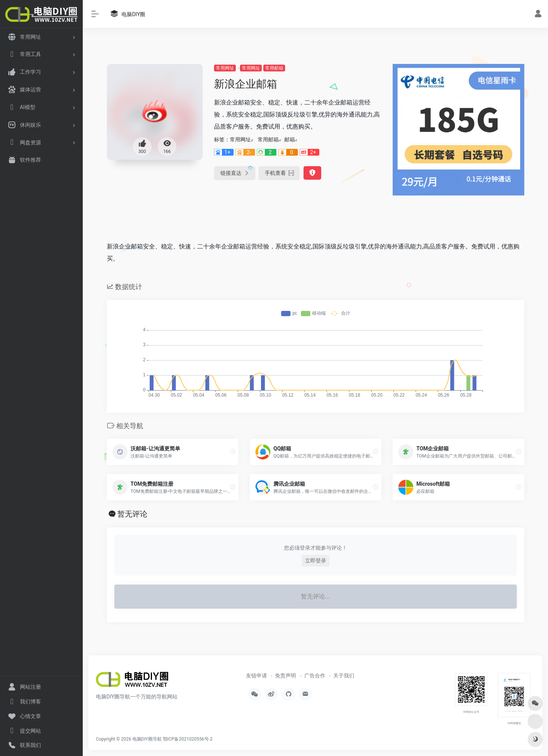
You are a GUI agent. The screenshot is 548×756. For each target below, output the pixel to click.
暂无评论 (132, 514)
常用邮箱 (274, 68)
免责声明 (285, 676)
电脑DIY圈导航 (147, 739)
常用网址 (225, 68)
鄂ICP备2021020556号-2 (188, 739)
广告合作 (315, 676)
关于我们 (344, 676)
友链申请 (257, 676)
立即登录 (316, 561)
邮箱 (290, 139)
